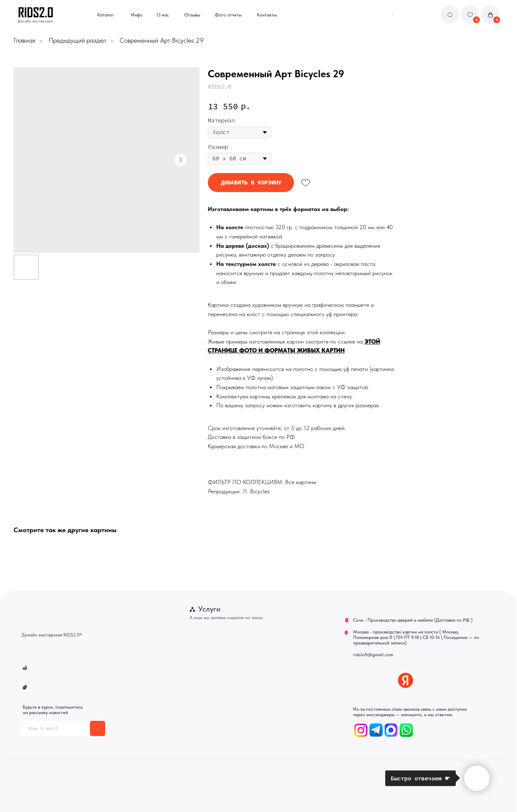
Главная (24, 40)
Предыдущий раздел (77, 40)
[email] (55, 728)
